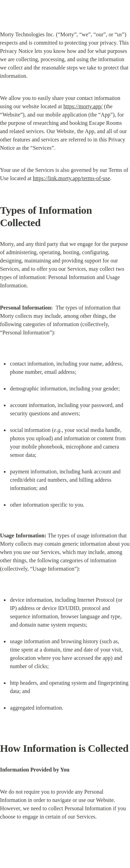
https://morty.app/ (83, 106)
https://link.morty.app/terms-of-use (72, 178)
